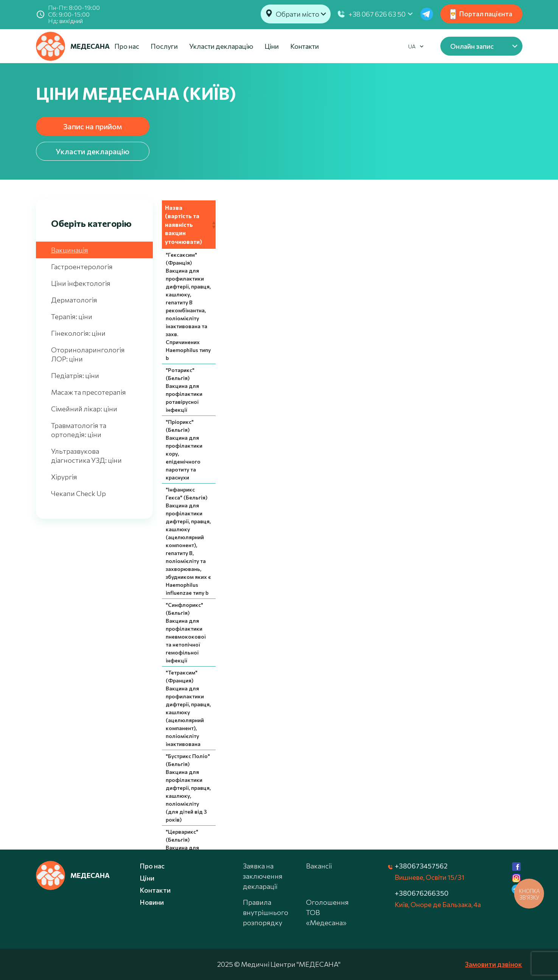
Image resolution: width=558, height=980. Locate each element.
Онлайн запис (472, 46)
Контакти (305, 46)
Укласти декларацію (221, 46)
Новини (152, 902)
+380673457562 (421, 866)
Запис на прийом (92, 126)
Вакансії (319, 866)
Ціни (272, 46)
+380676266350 (422, 893)
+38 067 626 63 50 (377, 14)
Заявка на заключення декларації (263, 876)
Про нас (127, 46)
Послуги (164, 46)
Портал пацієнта (481, 14)
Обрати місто (298, 14)
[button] (517, 208)
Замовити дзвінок (493, 964)
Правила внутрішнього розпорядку (266, 912)
